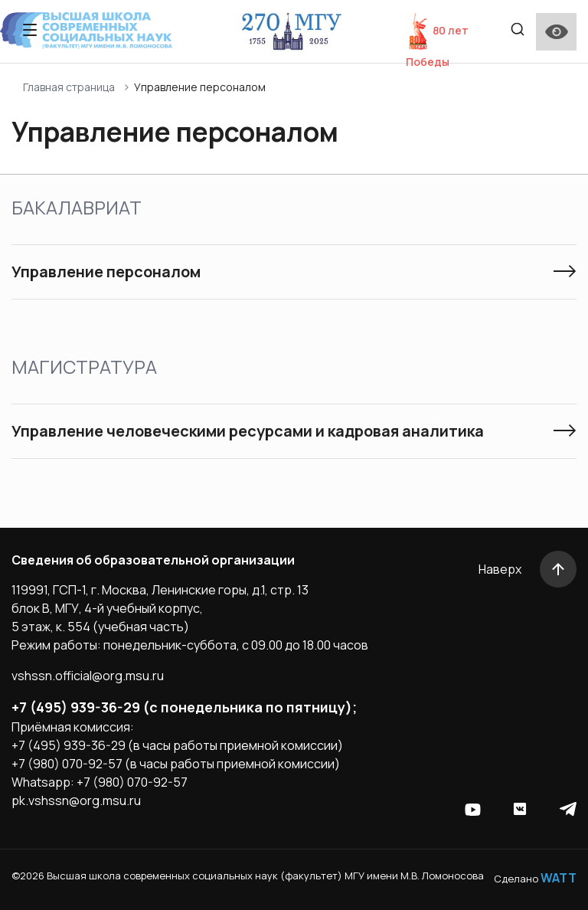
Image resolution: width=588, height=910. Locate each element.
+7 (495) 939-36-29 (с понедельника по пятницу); (184, 707)
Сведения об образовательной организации (153, 560)
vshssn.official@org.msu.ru (88, 676)
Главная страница (69, 87)
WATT (559, 878)
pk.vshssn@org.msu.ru (76, 800)
